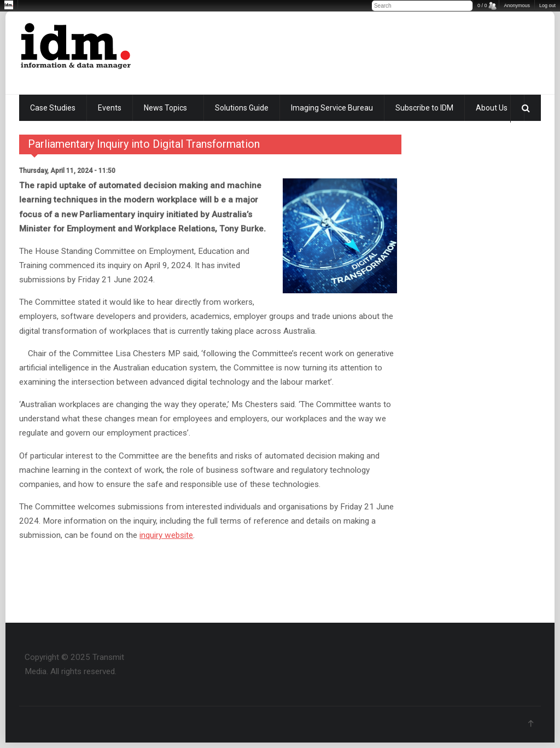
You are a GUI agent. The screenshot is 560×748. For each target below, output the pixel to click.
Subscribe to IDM (424, 108)
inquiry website (166, 535)
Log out (547, 5)
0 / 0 (482, 5)
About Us (492, 108)
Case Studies (53, 108)
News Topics (165, 108)
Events (110, 108)
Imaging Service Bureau (332, 108)
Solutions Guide (242, 108)
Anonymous (517, 5)
